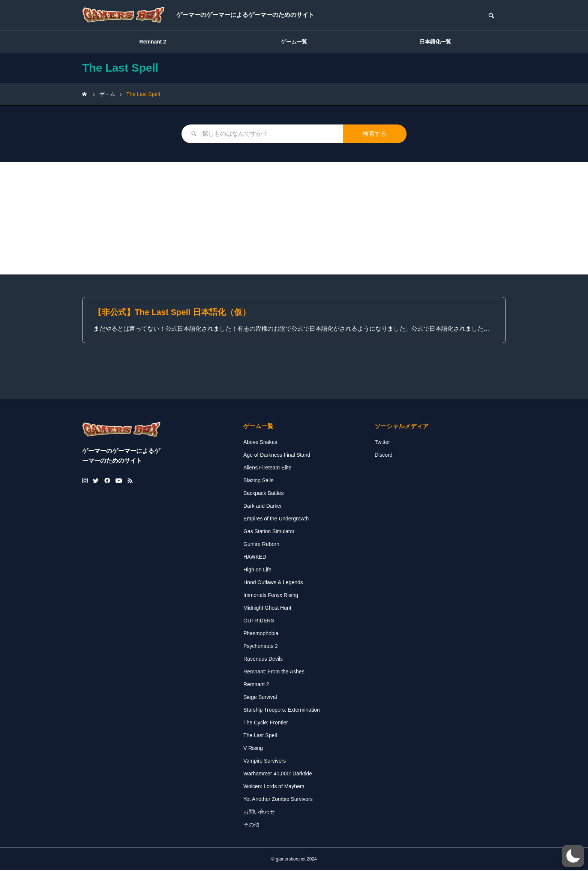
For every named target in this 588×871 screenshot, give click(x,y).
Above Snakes (260, 443)
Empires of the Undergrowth (276, 519)
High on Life (257, 570)
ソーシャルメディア (402, 427)
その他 (251, 825)
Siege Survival (260, 698)
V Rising (253, 749)
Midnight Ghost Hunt (267, 609)
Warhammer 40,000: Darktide (278, 774)
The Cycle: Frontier (266, 723)
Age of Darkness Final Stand (277, 456)
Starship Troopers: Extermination (282, 711)
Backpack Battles (263, 494)
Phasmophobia (261, 634)
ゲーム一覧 (294, 42)
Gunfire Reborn (261, 545)
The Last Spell (260, 736)
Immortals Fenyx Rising (271, 596)
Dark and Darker (263, 507)
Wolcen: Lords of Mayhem (274, 787)
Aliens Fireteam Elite (267, 468)
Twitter (382, 443)
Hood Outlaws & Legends (273, 583)
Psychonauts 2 (261, 647)
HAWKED (255, 558)
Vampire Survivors (265, 762)
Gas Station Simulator (269, 532)
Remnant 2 (153, 42)
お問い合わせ (259, 813)
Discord (383, 456)
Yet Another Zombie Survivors (278, 800)
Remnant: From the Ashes (274, 672)
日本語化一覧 (435, 42)
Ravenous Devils (263, 660)
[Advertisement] (294, 218)
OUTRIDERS (259, 621)
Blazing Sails (258, 481)
